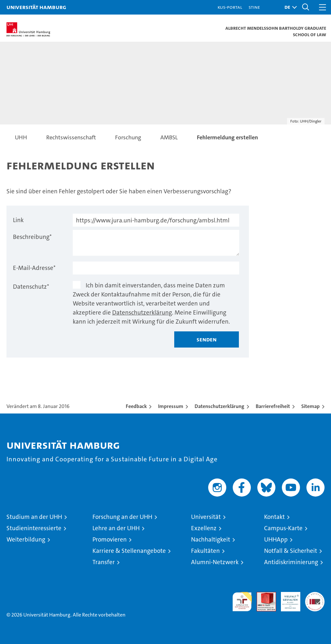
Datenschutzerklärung (142, 312)
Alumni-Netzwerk (215, 562)
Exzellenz (204, 528)
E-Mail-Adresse (34, 268)
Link (18, 220)
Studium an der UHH (34, 517)
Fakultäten (205, 551)
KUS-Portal (230, 7)
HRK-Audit (287, 599)
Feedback (136, 406)
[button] (289, 7)
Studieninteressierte (34, 528)
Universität (206, 517)
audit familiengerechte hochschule (242, 602)
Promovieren (110, 539)
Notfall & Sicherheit (291, 551)
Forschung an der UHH (122, 517)
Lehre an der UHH (116, 528)
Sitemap (310, 406)
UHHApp (276, 539)
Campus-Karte (283, 528)
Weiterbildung (26, 539)
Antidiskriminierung (291, 562)
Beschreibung (32, 237)
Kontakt (274, 517)
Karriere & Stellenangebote (129, 551)
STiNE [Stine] (254, 7)
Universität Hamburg (36, 7)
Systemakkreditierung (315, 595)
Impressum (171, 406)
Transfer (104, 562)
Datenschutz (31, 287)
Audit (263, 595)
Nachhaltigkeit (211, 539)
